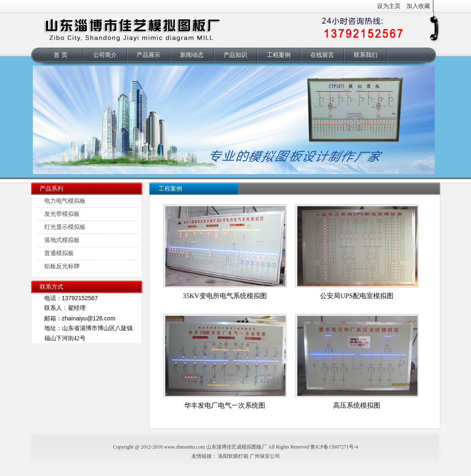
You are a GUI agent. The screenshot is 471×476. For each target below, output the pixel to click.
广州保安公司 (265, 456)
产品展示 (148, 55)
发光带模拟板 (62, 214)
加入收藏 (418, 6)
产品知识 (235, 55)
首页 (62, 55)
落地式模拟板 (62, 240)
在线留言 (322, 55)
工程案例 (279, 55)
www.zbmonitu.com (184, 447)
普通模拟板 (59, 253)
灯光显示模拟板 (65, 227)
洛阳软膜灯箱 (233, 456)
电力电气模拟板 (65, 201)
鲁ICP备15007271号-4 (334, 447)
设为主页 (389, 6)
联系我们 (366, 55)
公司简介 (105, 55)
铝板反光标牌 (62, 266)
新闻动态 (192, 55)
